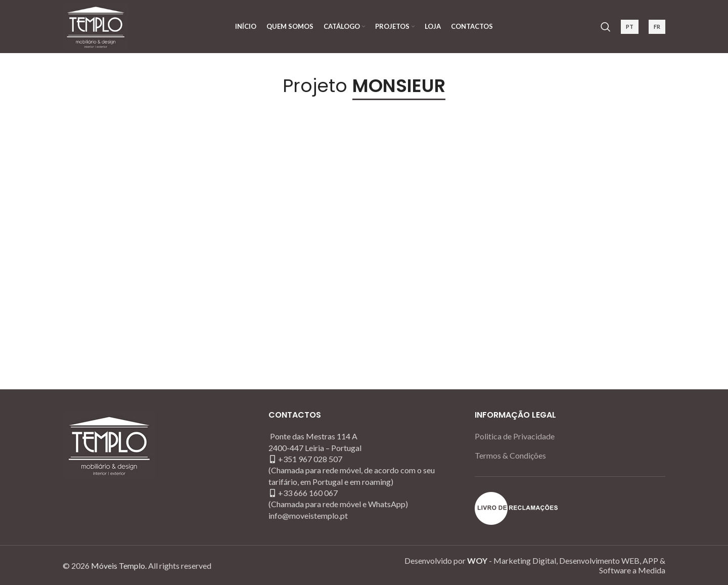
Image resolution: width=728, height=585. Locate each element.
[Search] (606, 27)
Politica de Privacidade (515, 436)
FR (657, 27)
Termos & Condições (510, 455)
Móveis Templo (118, 566)
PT (630, 27)
